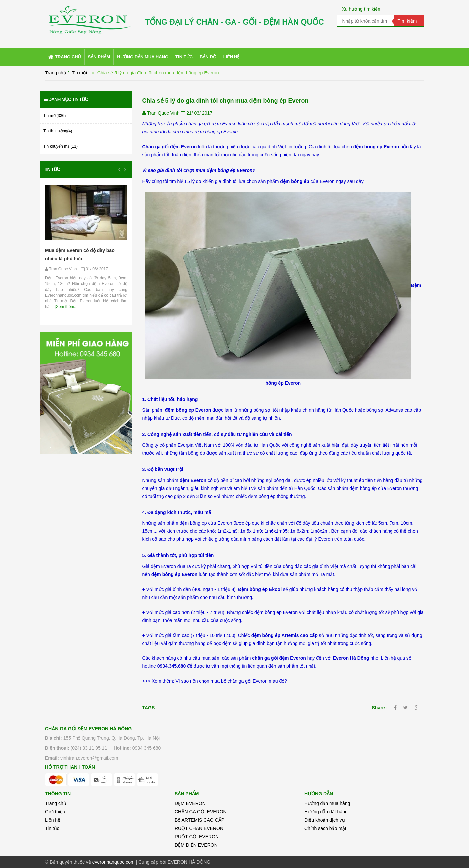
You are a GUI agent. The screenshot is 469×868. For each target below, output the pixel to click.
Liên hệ (53, 820)
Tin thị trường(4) (58, 131)
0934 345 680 (147, 748)
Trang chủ (56, 803)
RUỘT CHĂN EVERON (199, 828)
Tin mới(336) (54, 116)
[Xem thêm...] (66, 307)
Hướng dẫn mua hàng (327, 803)
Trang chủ (56, 73)
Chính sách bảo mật (325, 828)
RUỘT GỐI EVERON (197, 837)
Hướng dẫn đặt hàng (326, 812)
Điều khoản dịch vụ (325, 820)
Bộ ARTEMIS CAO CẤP (199, 820)
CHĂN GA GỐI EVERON (201, 812)
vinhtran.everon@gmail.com (89, 758)
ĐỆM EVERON (190, 803)
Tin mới (79, 73)
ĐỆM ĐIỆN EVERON (196, 845)
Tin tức (52, 169)
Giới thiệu (55, 812)
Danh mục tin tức (66, 99)
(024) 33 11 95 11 (89, 748)
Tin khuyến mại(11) (60, 146)
